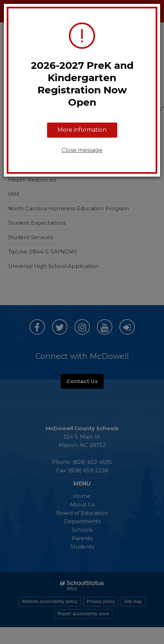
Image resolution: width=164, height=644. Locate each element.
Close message (82, 150)
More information (82, 130)
